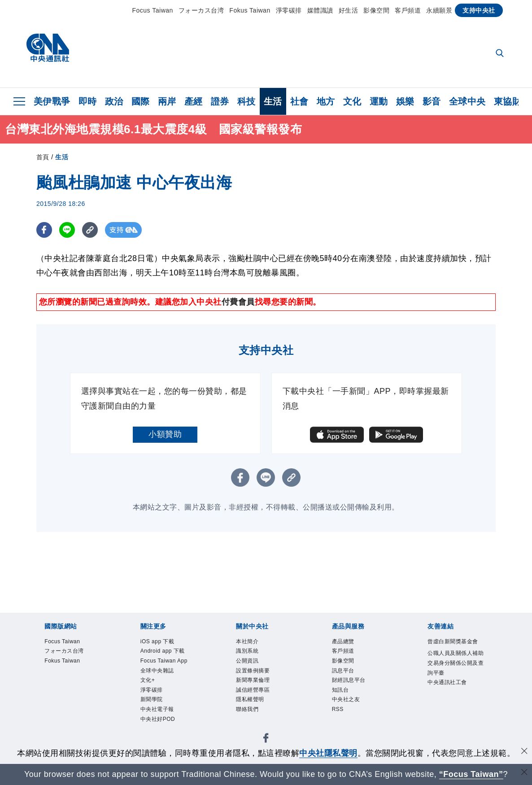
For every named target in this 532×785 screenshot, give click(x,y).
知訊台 (344, 701)
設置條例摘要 (259, 678)
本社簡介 (252, 643)
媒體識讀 (320, 10)
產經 (194, 101)
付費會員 (238, 302)
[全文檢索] (501, 54)
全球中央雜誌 (164, 701)
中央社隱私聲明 (328, 753)
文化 (352, 101)
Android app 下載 (167, 660)
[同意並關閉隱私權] (524, 752)
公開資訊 (252, 666)
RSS (340, 724)
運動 (379, 101)
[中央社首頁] (48, 50)
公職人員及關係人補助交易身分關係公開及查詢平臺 (455, 684)
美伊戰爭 (52, 101)
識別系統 (252, 654)
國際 (141, 101)
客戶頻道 (408, 10)
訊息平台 (348, 678)
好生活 (349, 10)
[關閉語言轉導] (524, 773)
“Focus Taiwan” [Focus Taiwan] (471, 774)
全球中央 (467, 101)
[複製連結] (90, 230)
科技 (246, 101)
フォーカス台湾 (201, 10)
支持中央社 (479, 10)
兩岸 (167, 101)
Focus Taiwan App (164, 683)
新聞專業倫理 (259, 689)
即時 (88, 101)
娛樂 (405, 101)
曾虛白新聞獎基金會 (455, 648)
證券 (220, 101)
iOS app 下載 (164, 643)
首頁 (43, 157)
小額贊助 (165, 434)
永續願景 (439, 10)
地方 (326, 101)
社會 (299, 101)
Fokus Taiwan (250, 10)
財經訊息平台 (355, 689)
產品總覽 (348, 643)
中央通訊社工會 (455, 713)
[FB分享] (44, 230)
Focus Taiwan (153, 10)
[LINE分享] (67, 230)
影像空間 (376, 10)
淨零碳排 (289, 10)
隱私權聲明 (256, 713)
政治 (114, 101)
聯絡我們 (252, 724)
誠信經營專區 (259, 701)
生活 (273, 101)
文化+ (150, 713)
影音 (432, 101)
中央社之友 (352, 713)
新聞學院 (156, 736)
